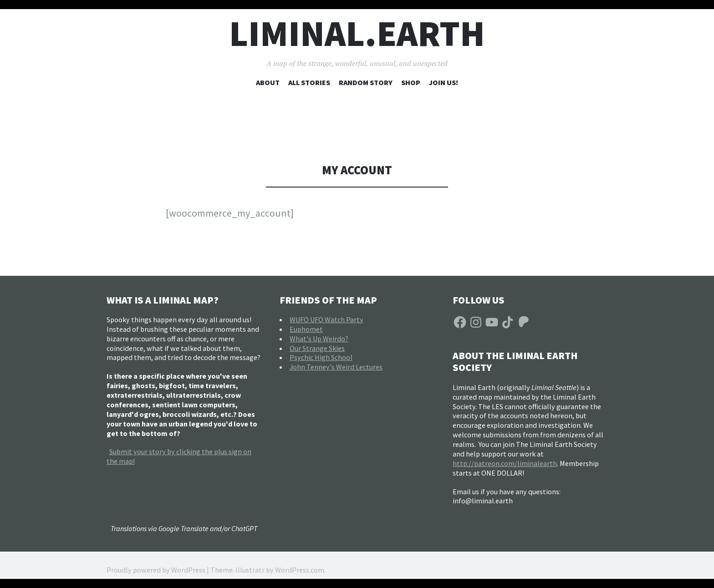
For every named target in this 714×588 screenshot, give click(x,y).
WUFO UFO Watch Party (326, 319)
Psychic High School (321, 357)
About (268, 82)
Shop (411, 82)
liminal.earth (357, 33)
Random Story (366, 82)
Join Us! (444, 82)
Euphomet (306, 329)
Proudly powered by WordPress (156, 570)
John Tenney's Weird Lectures (336, 367)
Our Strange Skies (317, 348)
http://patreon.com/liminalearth (505, 463)
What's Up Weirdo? (319, 339)
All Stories (309, 82)
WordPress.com (300, 570)
